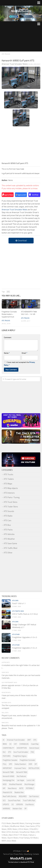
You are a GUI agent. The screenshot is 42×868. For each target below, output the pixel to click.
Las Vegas (21, 780)
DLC (4, 752)
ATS (8, 292)
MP (4, 788)
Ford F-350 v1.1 (19, 603)
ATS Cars (7, 520)
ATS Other (8, 553)
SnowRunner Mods (27, 832)
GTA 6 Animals (12, 832)
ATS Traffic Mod (10, 548)
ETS (10, 752)
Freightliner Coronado (27, 760)
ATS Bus (7, 525)
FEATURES (7, 756)
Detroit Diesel (34, 748)
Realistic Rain (19, 792)
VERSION (19, 804)
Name (7, 353)
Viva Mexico (30, 804)
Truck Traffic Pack (29, 800)
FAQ (32, 752)
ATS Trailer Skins (11, 507)
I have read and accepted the (19, 364)
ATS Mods (17, 851)
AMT (29, 740)
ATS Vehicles (9, 534)
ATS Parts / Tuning (12, 497)
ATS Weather (9, 539)
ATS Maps (8, 484)
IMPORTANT (7, 768)
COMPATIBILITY (8, 748)
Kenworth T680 (8, 772)
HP (36, 764)
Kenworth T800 (22, 772)
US (13, 804)
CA (10, 744)
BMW (5, 744)
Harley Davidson (20, 764)
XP (25, 809)
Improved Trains (20, 768)
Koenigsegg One (9, 780)
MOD (5, 784)
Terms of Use (8, 854)
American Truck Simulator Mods (14, 210)
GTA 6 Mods (23, 829)
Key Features (21, 776)
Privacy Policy (18, 854)
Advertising (28, 854)
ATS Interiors (9, 493)
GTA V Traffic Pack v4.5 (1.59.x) (25, 614)
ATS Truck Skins (10, 502)
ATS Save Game (10, 543)
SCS (4, 800)
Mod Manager (29, 784)
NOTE (21, 788)
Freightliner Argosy (20, 756)
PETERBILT (30, 788)
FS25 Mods (6, 823)
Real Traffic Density (10, 796)
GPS (11, 764)
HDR (30, 764)
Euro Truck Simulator (21, 752)
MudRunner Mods (17, 826)
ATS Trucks (6, 54)
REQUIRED (23, 796)
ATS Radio (8, 516)
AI (4, 740)
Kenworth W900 (8, 776)
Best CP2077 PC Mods (18, 835)
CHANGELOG (24, 744)
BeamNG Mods (18, 823)
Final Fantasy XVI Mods (29, 838)
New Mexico (12, 788)
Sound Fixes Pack (14, 800)
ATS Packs (8, 530)
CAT (15, 744)
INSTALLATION (34, 768)
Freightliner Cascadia (10, 760)
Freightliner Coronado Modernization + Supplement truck (9, 314)
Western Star (17, 809)
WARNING (6, 809)
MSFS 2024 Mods (9, 841)
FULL (5, 764)
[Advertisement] (21, 39)
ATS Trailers (9, 479)
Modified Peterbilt (16, 784)
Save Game (30, 826)
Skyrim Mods (13, 838)
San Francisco (34, 796)
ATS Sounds (9, 511)
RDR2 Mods (12, 829)
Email (24, 353)
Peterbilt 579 (7, 792)
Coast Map (35, 744)
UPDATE (6, 804)
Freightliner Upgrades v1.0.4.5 (25, 637)
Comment (8, 337)
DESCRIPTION (22, 748)
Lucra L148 (31, 780)
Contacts (36, 854)
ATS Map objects (11, 488)
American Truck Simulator (16, 740)
